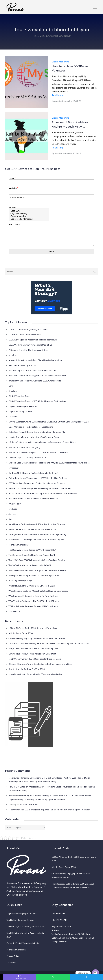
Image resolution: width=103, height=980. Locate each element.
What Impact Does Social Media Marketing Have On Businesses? (38, 591)
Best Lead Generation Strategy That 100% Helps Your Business (37, 375)
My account (14, 468)
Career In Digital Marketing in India (23, 943)
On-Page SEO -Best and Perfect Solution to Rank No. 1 (33, 473)
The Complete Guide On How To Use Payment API (32, 555)
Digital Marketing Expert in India (21, 913)
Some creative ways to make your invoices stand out (32, 529)
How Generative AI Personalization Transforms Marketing (35, 674)
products (13, 509)
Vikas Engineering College (20, 581)
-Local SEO (29, 211)
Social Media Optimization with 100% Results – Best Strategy (37, 524)
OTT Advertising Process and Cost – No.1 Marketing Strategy (37, 483)
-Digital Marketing (29, 213)
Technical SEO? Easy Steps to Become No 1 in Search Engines (36, 540)
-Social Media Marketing (29, 219)
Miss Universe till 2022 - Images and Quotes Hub (31, 810)
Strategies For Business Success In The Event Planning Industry (37, 534)
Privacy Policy (15, 504)
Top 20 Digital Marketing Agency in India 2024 (30, 565)
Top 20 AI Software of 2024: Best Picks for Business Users (35, 659)
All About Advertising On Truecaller (73, 810)
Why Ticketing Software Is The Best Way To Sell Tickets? (34, 601)
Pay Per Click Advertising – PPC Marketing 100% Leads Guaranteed (40, 488)
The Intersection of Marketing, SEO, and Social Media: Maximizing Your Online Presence (49, 643)
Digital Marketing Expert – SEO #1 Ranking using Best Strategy (37, 401)
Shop (11, 519)
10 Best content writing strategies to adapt (28, 329)
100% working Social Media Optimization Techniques (33, 340)
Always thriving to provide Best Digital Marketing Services (35, 360)
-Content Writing (29, 216)
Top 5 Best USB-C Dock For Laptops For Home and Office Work (37, 570)
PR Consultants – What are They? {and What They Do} (33, 498)
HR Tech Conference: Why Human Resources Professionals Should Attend (42, 442)
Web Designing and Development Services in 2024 (32, 586)
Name (12, 178)
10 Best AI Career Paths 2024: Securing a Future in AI (33, 628)
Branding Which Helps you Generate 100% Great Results (35, 381)
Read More (57, 95)
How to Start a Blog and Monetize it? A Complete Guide (34, 437)
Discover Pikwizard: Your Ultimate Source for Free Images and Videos (40, 664)
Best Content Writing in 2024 (22, 365)
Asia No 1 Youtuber (29, 804)
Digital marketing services (20, 411)
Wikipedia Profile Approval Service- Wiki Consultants (33, 606)
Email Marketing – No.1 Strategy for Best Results (31, 427)
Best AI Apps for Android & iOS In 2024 (27, 669)
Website (13, 188)
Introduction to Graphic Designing (24, 447)
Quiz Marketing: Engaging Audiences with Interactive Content (37, 638)
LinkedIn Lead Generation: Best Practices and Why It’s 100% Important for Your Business (49, 463)
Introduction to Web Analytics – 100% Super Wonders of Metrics (38, 452)
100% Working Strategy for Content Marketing (30, 345)
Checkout (13, 391)
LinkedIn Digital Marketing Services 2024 (27, 457)
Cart (11, 386)
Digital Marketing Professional (23, 406)
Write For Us (14, 611)
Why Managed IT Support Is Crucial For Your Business (33, 596)
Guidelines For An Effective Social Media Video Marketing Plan (37, 432)
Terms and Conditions (19, 545)
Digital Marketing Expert (20, 396)
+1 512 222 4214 (59, 920)
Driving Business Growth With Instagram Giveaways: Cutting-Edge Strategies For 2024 (49, 422)
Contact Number (17, 198)
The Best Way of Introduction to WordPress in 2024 (32, 550)
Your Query (15, 224)
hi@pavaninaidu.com (61, 926)
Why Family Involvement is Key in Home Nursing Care (33, 648)
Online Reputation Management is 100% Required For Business (38, 478)
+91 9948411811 (60, 913)
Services (13, 207)
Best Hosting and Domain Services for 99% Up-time (32, 370)
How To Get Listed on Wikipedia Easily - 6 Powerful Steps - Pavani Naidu (42, 787)
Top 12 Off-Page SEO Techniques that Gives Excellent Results (37, 560)
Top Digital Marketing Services (20, 920)
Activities (13, 355)
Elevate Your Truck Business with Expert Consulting (32, 654)
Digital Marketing (60, 62)
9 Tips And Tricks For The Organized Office (28, 350)
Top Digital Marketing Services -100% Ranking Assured (34, 575)
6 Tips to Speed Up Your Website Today (38, 782)
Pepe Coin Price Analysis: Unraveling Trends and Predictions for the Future (43, 493)
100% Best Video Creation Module (24, 334)
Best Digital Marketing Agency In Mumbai (46, 799)
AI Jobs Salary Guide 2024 (21, 633)
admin (58, 101)
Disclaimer (13, 416)
